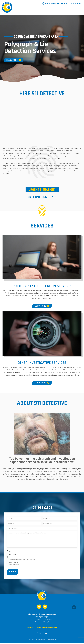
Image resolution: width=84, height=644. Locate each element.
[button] (79, 10)
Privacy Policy (42, 633)
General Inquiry (13, 554)
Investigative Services (14, 565)
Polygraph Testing (13, 562)
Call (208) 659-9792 (42, 197)
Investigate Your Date (14, 557)
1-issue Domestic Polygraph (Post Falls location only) (22, 560)
